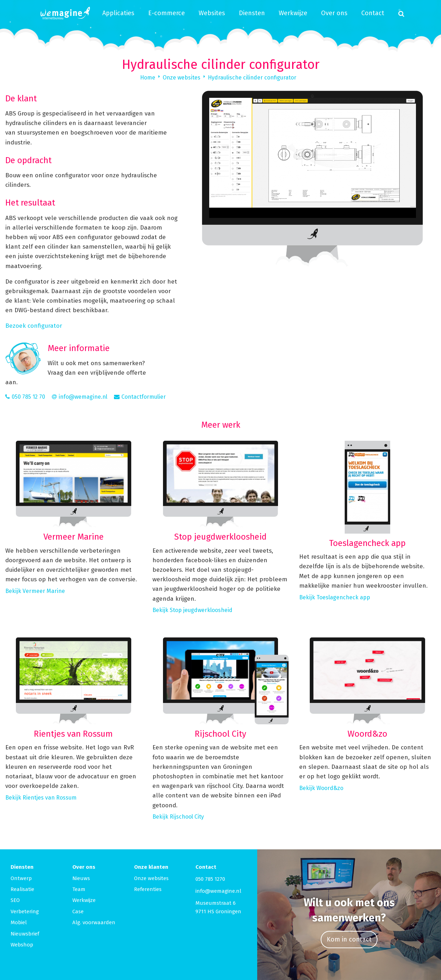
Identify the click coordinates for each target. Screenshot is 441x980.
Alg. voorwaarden (94, 922)
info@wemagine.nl (218, 891)
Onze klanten (151, 867)
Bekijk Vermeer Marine (35, 591)
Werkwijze (293, 13)
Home (148, 78)
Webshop (22, 945)
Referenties (148, 889)
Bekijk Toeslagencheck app (335, 597)
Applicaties (118, 13)
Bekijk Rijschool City (178, 817)
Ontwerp (21, 878)
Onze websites (182, 78)
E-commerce (167, 13)
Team (79, 889)
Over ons (334, 13)
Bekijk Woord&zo (321, 788)
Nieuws (81, 878)
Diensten (252, 13)
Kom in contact (349, 939)
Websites (212, 13)
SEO (15, 900)
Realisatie (22, 889)
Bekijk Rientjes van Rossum (41, 798)
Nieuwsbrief (25, 934)
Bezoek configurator (34, 326)
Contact (373, 13)
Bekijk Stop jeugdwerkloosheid (192, 610)
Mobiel (19, 922)
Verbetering (25, 911)
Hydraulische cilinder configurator (252, 78)
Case (78, 911)
